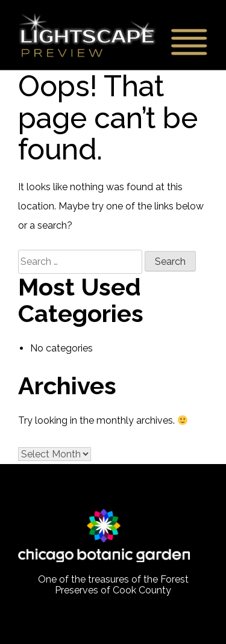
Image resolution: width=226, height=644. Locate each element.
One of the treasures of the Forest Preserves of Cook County (113, 585)
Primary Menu (187, 42)
